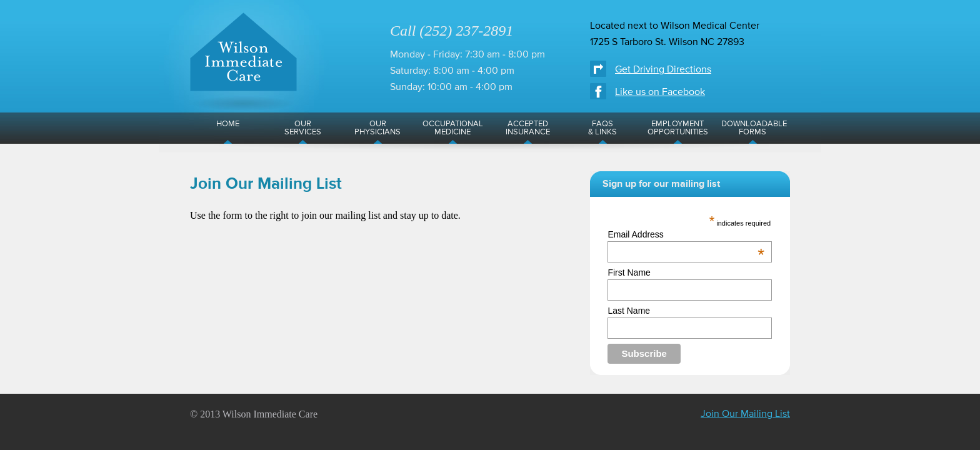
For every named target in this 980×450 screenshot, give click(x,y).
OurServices (303, 128)
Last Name (629, 311)
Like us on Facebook (660, 92)
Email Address (686, 234)
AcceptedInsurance (528, 128)
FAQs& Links (602, 128)
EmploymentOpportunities (678, 128)
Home (228, 124)
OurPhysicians (377, 128)
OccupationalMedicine (453, 128)
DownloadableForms (754, 128)
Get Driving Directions (663, 70)
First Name (629, 272)
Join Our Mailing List (745, 414)
